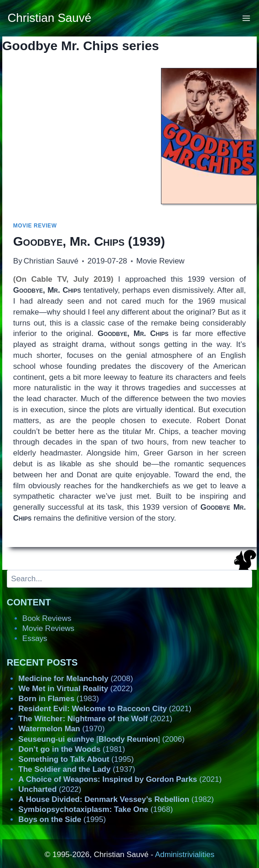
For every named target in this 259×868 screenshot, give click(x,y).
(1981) (72, 749)
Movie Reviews (48, 628)
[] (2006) (101, 739)
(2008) (75, 679)
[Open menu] (246, 18)
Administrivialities (185, 855)
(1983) (59, 699)
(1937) (77, 769)
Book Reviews (47, 618)
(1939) (89, 241)
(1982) (116, 799)
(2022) (75, 689)
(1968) (96, 809)
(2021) (105, 709)
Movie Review (35, 226)
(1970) (61, 729)
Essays (35, 638)
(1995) (76, 759)
